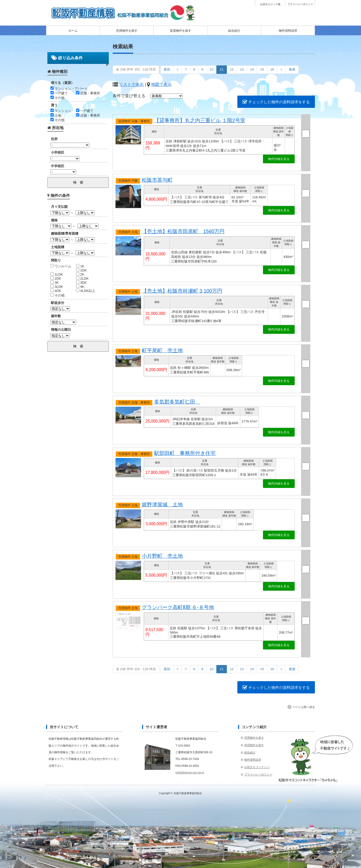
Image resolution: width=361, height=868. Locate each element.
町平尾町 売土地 (162, 350)
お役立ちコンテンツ (257, 767)
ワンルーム (61, 266)
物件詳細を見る (279, 159)
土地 (56, 115)
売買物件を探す (127, 31)
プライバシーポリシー (300, 4)
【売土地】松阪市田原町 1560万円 (183, 231)
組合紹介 (234, 31)
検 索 (78, 182)
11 (221, 69)
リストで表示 (131, 84)
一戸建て (59, 93)
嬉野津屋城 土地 (162, 505)
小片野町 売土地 (162, 556)
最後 (292, 69)
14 (252, 69)
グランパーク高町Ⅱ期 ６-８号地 (178, 607)
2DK (56, 278)
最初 (167, 69)
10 (211, 69)
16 (272, 69)
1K (80, 266)
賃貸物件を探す (180, 31)
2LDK (82, 278)
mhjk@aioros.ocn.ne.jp (190, 772)
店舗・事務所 (88, 93)
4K (80, 287)
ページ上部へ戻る (304, 707)
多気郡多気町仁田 (177, 402)
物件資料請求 (288, 31)
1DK (81, 270)
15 (262, 69)
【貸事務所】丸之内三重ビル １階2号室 (200, 120)
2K (80, 274)
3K (55, 283)
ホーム (73, 31)
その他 (58, 98)
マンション (61, 111)
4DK (56, 291)
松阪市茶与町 (157, 180)
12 (232, 69)
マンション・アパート (69, 89)
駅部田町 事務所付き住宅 (185, 453)
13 (242, 69)
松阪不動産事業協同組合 (188, 793)
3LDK (57, 287)
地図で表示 (161, 84)
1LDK (57, 274)
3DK (81, 283)
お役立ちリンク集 (270, 4)
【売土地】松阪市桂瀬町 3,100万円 (182, 291)
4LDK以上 (86, 291)
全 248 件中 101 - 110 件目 (136, 69)
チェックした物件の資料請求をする (276, 102)
